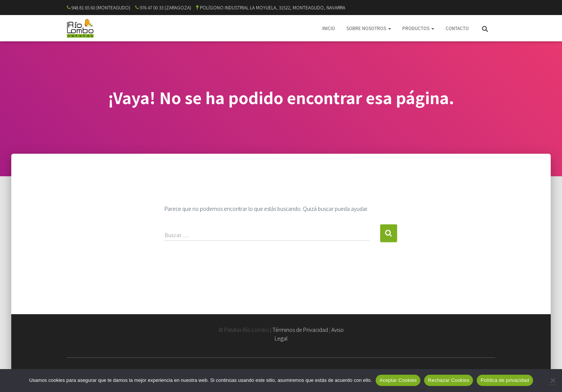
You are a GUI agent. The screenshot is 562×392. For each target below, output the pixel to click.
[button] (389, 28)
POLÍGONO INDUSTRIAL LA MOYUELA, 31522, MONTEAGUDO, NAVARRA (271, 7)
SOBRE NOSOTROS (369, 28)
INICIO (329, 28)
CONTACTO (457, 28)
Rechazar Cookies (449, 380)
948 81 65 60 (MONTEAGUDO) (99, 7)
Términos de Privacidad (300, 330)
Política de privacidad (505, 380)
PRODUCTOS (418, 28)
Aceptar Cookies (398, 380)
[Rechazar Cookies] (553, 380)
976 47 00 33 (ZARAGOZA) (163, 7)
